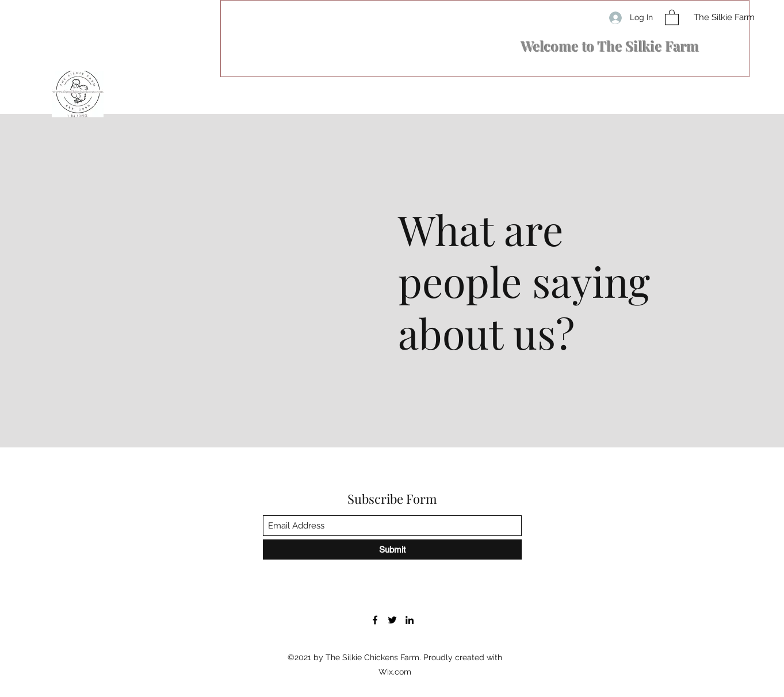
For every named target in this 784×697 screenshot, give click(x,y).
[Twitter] (392, 620)
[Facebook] (375, 620)
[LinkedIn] (410, 620)
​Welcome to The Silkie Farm (610, 46)
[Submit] (392, 549)
